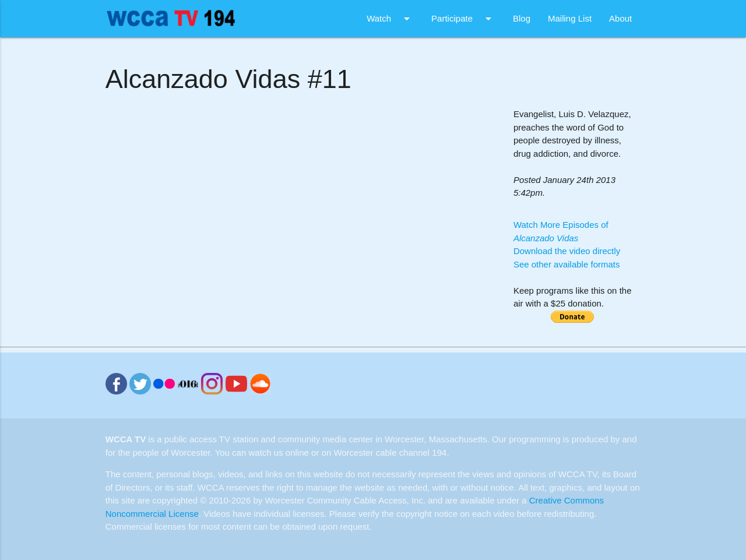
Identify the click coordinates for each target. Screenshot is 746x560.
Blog (522, 18)
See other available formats (567, 264)
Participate (463, 19)
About (620, 18)
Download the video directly (567, 251)
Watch (390, 19)
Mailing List (570, 18)
